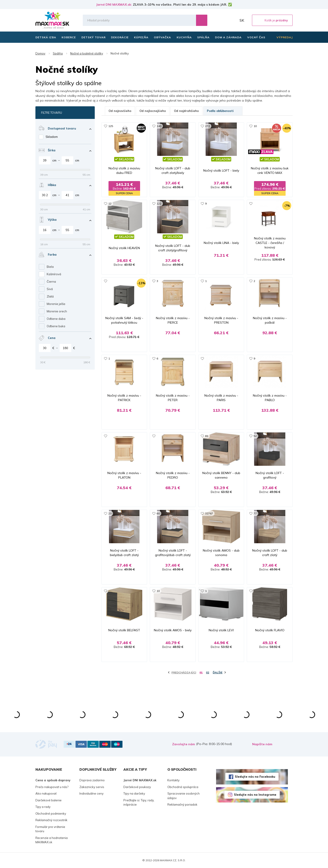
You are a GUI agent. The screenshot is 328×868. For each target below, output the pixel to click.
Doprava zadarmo (92, 780)
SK (242, 20)
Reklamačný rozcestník (51, 820)
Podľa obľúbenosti (223, 111)
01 (201, 672)
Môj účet (232, 20)
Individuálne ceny (91, 793)
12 (110, 203)
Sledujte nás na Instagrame (255, 795)
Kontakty (173, 780)
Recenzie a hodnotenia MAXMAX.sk (52, 840)
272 (207, 126)
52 (255, 436)
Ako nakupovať (46, 793)
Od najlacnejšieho (153, 111)
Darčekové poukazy (137, 787)
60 (158, 513)
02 (208, 672)
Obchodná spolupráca (183, 787)
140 (159, 126)
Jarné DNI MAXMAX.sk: (114, 5)
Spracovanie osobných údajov (184, 796)
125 (111, 126)
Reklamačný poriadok (182, 804)
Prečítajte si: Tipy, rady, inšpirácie (139, 802)
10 (255, 126)
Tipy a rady (43, 807)
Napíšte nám (262, 744)
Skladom (52, 137)
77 (255, 513)
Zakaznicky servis (92, 787)
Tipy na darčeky (134, 793)
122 (159, 203)
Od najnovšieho (120, 111)
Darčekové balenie (49, 800)
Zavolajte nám (184, 744)
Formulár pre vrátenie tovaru (50, 829)
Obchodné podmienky (51, 813)
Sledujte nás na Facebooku (255, 777)
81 (207, 436)
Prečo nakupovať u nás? (52, 787)
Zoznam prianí (222, 20)
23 (110, 513)
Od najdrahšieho (186, 111)
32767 (209, 513)
